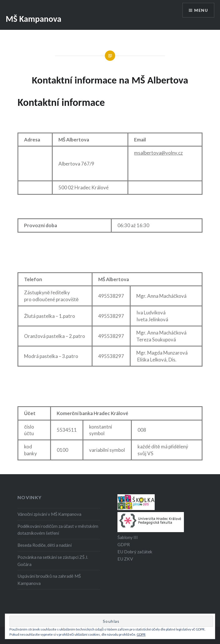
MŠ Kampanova (34, 19)
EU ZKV (125, 559)
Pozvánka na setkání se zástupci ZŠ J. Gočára (53, 561)
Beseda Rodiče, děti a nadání (45, 545)
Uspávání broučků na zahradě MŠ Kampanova (49, 580)
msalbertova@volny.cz (158, 153)
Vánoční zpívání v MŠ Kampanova (50, 514)
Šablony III (128, 537)
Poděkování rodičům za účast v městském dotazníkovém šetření (58, 530)
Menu (201, 10)
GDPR (124, 544)
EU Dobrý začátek (135, 552)
